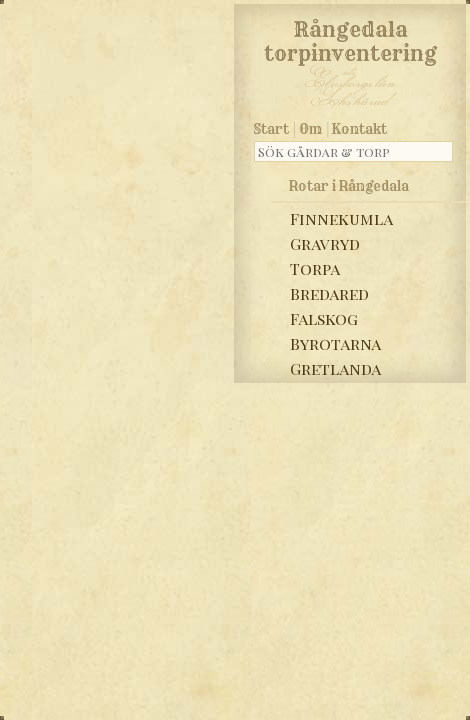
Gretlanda (335, 368)
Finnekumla (341, 218)
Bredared (329, 293)
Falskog (324, 318)
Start (271, 129)
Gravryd (325, 243)
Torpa (315, 268)
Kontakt (359, 129)
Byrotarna (335, 343)
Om (310, 129)
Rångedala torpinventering (350, 38)
